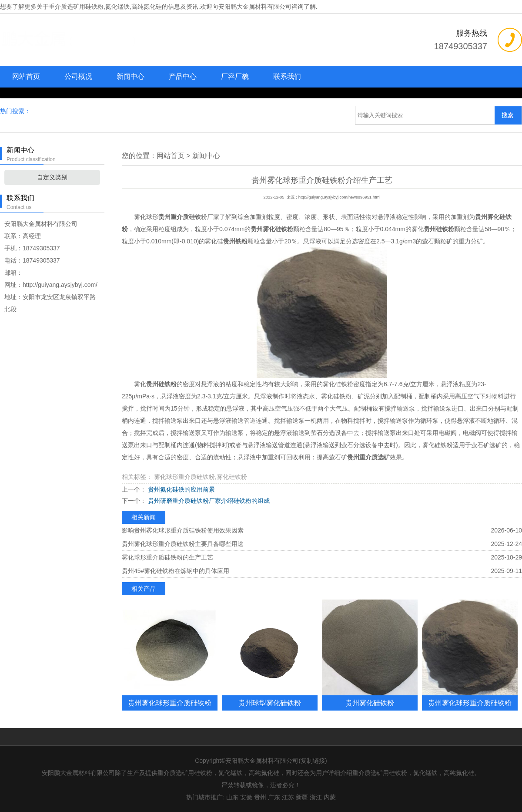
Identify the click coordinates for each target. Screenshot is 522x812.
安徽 (246, 797)
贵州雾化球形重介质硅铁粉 (170, 703)
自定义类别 (52, 177)
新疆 (302, 797)
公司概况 (78, 76)
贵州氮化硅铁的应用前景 (181, 489)
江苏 (288, 797)
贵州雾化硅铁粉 (370, 703)
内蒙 (330, 797)
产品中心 (183, 76)
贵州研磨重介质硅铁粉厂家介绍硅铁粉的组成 (208, 501)
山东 (232, 797)
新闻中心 (130, 76)
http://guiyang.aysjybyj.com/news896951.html (340, 197)
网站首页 (26, 76)
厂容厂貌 (235, 76)
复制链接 (313, 761)
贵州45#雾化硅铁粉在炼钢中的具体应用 (176, 571)
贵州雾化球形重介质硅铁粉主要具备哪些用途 (183, 544)
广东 (274, 797)
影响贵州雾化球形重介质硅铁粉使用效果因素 (183, 530)
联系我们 (287, 76)
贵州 (260, 797)
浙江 (316, 797)
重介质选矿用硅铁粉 (76, 7)
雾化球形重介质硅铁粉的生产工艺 (167, 557)
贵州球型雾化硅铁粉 (270, 703)
